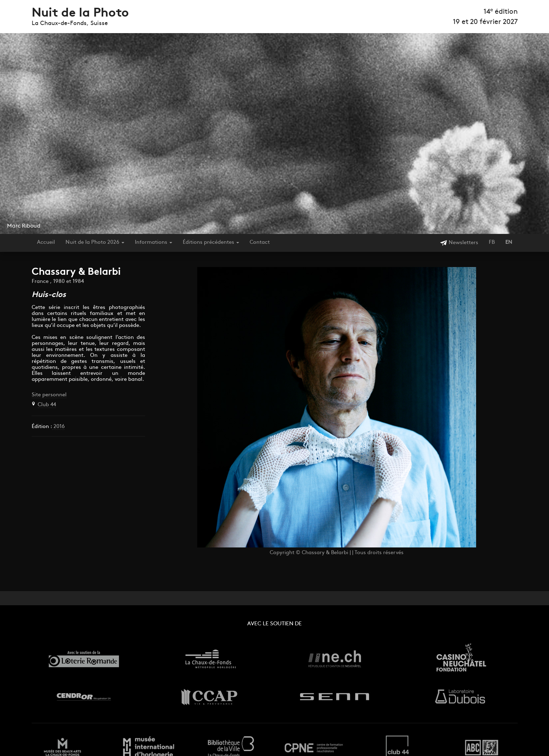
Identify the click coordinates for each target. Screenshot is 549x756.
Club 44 (47, 405)
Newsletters (459, 243)
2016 (58, 427)
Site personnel (49, 395)
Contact (260, 243)
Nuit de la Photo (80, 14)
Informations (154, 243)
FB (492, 243)
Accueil (46, 243)
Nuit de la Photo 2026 (95, 243)
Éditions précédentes (211, 243)
